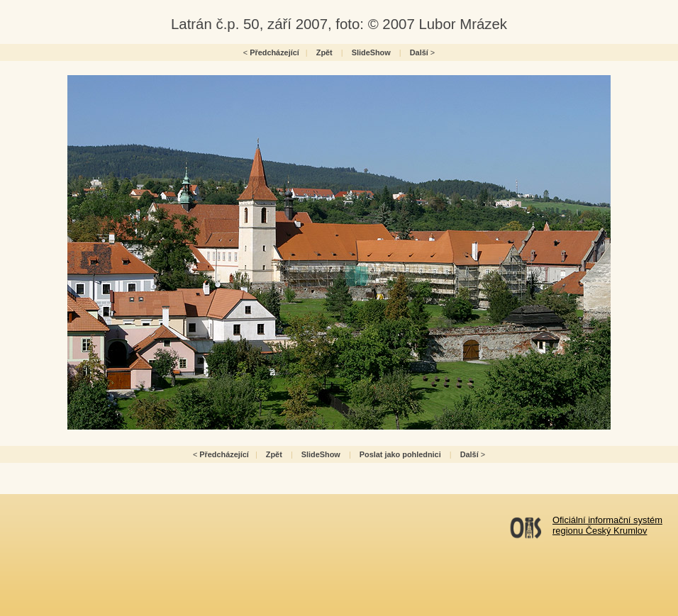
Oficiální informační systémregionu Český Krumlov (607, 525)
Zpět (324, 52)
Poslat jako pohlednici (400, 454)
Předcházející (274, 52)
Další (419, 52)
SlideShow (371, 52)
